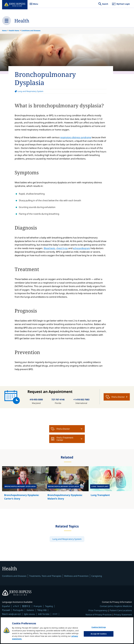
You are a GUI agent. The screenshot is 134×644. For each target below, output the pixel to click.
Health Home (14, 31)
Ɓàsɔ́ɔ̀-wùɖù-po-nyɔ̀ (11, 614)
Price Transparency (98, 610)
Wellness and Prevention (76, 576)
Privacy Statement (123, 615)
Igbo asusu (29, 614)
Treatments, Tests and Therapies (45, 576)
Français (38, 606)
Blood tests (49, 248)
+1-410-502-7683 (81, 400)
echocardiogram (81, 248)
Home (4, 31)
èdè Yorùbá (44, 614)
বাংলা (55, 614)
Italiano (30, 610)
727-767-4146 (58, 400)
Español (6, 606)
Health (22, 21)
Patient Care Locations (121, 610)
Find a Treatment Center (62, 439)
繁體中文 (26, 606)
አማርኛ (16, 606)
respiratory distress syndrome (76, 137)
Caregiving (97, 576)
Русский (6, 610)
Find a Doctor (60, 429)
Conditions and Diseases (31, 31)
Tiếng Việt (42, 610)
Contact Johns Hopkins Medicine (116, 606)
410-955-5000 (36, 400)
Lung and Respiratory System (30, 91)
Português (18, 610)
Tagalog (49, 606)
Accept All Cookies (99, 634)
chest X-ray (62, 248)
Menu (34, 5)
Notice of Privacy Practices (99, 615)
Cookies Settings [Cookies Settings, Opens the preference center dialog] (99, 627)
